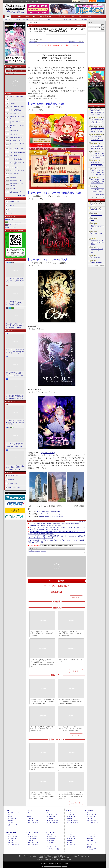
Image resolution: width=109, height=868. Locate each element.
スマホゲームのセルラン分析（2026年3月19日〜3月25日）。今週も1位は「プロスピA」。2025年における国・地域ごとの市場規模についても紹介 (97, 113)
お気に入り (84, 1)
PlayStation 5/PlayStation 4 (15, 225)
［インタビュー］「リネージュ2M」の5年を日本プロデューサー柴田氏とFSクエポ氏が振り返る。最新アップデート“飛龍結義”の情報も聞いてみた (71, 796)
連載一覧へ (22, 195)
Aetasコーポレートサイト (15, 487)
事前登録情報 (51, 839)
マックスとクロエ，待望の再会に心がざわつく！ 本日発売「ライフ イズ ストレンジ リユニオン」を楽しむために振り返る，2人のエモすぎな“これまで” (15, 280)
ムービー (59, 19)
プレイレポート (52, 814)
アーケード (89, 832)
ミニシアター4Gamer (15, 174)
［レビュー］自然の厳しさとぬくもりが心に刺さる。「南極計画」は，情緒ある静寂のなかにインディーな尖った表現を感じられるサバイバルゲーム (15, 397)
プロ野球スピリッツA (97, 210)
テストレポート (72, 836)
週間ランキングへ (100, 195)
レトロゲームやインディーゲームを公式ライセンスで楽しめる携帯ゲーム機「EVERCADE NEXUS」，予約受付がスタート (97, 155)
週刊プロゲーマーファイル (17, 107)
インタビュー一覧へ (76, 803)
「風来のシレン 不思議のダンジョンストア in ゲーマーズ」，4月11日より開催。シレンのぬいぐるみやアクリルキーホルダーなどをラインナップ (97, 121)
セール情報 (51, 841)
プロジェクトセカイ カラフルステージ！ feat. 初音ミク (97, 251)
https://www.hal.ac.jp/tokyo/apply (48, 511)
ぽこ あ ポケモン (95, 257)
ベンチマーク (71, 845)
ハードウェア (65, 16)
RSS (6, 1)
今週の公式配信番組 (15, 110)
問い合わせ (35, 1)
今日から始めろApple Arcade (17, 152)
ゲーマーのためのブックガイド (17, 145)
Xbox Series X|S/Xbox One (15, 222)
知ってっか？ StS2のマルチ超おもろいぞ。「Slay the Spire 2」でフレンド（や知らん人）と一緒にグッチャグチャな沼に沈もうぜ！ (15, 351)
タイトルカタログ (33, 823)
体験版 (10, 817)
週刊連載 (25, 19)
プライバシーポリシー (14, 476)
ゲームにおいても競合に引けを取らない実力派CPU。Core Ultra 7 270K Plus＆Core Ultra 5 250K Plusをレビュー (42, 729)
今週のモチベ (14, 103)
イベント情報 (91, 836)
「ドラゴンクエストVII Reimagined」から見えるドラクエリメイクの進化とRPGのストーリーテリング (15, 303)
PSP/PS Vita (89, 810)
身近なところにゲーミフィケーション (17, 185)
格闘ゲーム (90, 839)
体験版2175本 (20, 13)
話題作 (6, 19)
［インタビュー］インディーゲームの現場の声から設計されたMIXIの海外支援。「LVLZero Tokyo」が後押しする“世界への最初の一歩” (15, 422)
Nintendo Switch (12, 228)
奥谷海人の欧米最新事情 (17, 96)
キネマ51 (12, 189)
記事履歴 (93, 1)
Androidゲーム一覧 (53, 849)
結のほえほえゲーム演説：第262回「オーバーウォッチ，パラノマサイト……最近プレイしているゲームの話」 (71, 634)
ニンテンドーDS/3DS (33, 832)
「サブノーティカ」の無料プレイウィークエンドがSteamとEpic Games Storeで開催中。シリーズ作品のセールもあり (97, 173)
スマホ (42, 16)
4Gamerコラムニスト (15, 167)
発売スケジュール (33, 821)
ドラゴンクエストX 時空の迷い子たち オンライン (97, 227)
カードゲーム (91, 841)
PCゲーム (11, 219)
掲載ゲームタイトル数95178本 (15, 11)
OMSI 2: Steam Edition (97, 215)
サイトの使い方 (25, 1)
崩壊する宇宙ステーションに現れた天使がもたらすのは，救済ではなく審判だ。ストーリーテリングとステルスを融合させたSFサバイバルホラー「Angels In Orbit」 (97, 181)
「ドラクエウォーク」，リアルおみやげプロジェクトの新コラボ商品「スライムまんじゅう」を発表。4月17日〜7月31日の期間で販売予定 (97, 190)
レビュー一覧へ (76, 735)
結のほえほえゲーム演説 (17, 149)
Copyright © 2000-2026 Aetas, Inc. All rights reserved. (54, 866)
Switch (34, 16)
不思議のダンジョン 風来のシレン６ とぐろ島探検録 (97, 242)
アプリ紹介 (51, 843)
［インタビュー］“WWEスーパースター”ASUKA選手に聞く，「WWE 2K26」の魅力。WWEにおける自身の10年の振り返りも (15, 445)
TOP (8, 17)
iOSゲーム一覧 (52, 847)
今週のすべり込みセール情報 (17, 127)
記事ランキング (13, 825)
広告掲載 (66, 864)
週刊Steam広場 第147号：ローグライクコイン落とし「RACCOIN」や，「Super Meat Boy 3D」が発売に (42, 634)
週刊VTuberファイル (15, 113)
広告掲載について (13, 483)
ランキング (101, 1)
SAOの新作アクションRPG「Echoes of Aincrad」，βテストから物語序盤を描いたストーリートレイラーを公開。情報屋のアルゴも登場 (97, 164)
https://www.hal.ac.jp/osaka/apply (48, 514)
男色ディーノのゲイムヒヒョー (17, 117)
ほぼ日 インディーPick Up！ (17, 134)
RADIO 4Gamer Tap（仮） (17, 137)
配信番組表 (85, 19)
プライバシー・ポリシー (55, 864)
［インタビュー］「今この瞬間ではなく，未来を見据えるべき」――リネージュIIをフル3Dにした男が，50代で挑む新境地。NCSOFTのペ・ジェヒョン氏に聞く (15, 468)
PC (14, 16)
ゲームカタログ (91, 849)
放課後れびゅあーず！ (16, 192)
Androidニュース (52, 836)
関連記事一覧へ (82, 521)
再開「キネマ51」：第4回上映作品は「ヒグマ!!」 (71, 660)
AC (73, 16)
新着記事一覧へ (76, 597)
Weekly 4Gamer (14, 100)
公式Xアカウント (14, 1)
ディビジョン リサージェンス (97, 234)
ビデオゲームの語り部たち (17, 170)
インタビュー (50, 19)
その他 (89, 847)
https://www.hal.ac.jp (48, 453)
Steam (93, 220)
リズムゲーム (91, 845)
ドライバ (11, 213)
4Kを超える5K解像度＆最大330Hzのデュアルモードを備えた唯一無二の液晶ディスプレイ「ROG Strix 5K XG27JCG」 (71, 701)
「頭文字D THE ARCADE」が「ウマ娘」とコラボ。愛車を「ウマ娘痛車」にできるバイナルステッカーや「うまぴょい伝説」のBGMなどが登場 (97, 138)
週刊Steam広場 (14, 131)
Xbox (19, 16)
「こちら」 (64, 858)
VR (57, 16)
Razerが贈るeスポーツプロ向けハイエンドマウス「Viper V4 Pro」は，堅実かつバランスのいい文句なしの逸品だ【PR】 (42, 701)
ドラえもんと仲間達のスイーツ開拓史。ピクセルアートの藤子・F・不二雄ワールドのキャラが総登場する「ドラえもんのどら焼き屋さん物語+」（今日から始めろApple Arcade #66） (42, 663)
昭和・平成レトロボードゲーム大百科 (17, 163)
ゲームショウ (67, 19)
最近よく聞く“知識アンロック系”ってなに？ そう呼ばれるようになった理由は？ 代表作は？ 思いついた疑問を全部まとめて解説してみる (15, 326)
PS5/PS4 (27, 16)
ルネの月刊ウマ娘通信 (16, 159)
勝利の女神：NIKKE (96, 262)
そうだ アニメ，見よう (16, 141)
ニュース (38, 551)
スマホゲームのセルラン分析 (17, 122)
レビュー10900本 (11, 13)
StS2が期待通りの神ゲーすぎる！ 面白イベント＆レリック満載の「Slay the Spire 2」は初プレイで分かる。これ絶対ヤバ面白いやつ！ (15, 374)
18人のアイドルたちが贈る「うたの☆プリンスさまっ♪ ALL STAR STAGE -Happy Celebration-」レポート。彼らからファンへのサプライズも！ (97, 130)
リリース (32, 551)
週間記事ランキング (14, 202)
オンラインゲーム (16, 19)
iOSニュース (51, 834)
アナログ (80, 16)
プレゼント (77, 19)
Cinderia (93, 205)
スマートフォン (51, 832)
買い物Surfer (13, 177)
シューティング (91, 843)
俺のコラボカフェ (15, 156)
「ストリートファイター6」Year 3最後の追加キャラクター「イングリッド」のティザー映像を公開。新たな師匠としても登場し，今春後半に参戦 (98, 147)
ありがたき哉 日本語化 (16, 181)
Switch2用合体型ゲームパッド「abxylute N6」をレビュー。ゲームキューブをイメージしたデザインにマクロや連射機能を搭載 (71, 729)
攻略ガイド (33, 19)
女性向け (50, 16)
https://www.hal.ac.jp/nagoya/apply (51, 516)
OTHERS (44, 551)
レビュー (42, 19)
